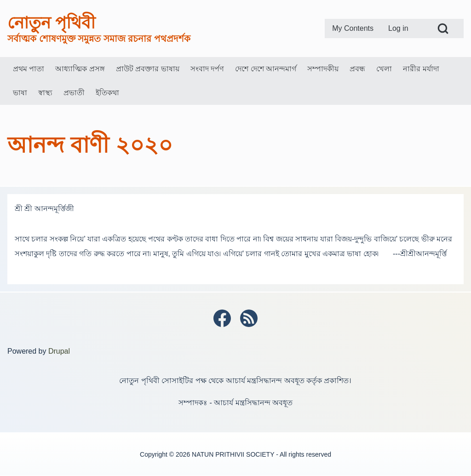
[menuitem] (353, 29)
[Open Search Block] (443, 29)
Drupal (59, 351)
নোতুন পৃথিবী (51, 23)
